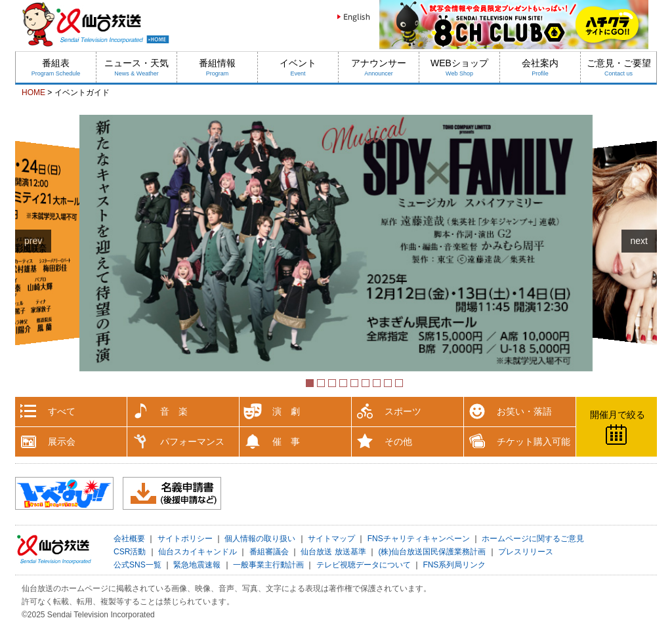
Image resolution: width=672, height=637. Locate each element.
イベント (298, 67)
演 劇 (286, 411)
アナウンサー (379, 67)
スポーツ (403, 411)
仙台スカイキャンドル (198, 552)
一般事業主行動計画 (268, 565)
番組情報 (217, 67)
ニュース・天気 (136, 67)
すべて (62, 411)
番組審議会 (269, 552)
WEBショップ (459, 67)
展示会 (62, 442)
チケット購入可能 (534, 442)
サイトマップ (331, 539)
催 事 (286, 442)
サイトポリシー (185, 539)
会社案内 (540, 67)
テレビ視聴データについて (364, 565)
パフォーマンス (192, 442)
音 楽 (174, 411)
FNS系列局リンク (454, 565)
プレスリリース (526, 552)
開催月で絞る (618, 415)
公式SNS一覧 (137, 565)
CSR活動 (130, 552)
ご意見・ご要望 (619, 67)
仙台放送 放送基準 (333, 552)
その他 (398, 442)
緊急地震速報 (197, 565)
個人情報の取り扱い (260, 539)
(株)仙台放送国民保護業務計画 (432, 552)
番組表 (56, 67)
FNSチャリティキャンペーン (419, 539)
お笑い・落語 (524, 411)
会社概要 (129, 539)
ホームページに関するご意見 (533, 539)
